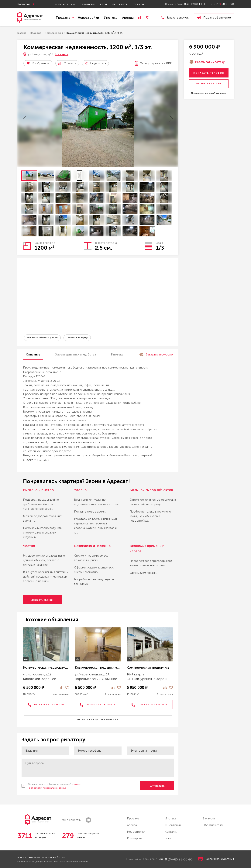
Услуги (139, 4)
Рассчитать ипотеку (210, 62)
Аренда (128, 18)
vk (88, 820)
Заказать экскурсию (156, 355)
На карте (62, 54)
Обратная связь (213, 825)
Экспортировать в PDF (153, 63)
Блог (104, 4)
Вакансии (88, 4)
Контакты (120, 4)
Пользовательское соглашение (71, 862)
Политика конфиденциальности (35, 862)
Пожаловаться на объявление (209, 93)
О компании (65, 4)
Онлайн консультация (216, 859)
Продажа (133, 818)
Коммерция (135, 838)
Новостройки (88, 18)
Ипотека (111, 18)
